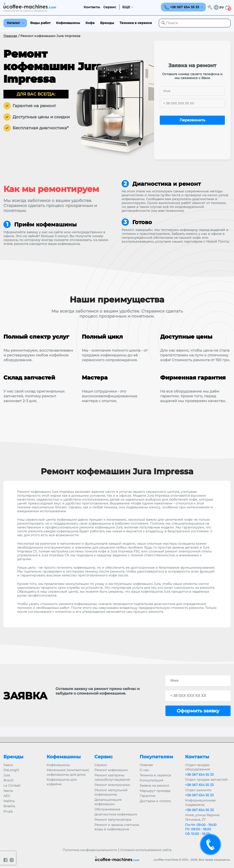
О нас (144, 770)
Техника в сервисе (136, 23)
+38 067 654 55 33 (199, 775)
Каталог (13, 23)
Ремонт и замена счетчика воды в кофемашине (117, 827)
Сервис (110, 7)
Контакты (92, 7)
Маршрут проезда (155, 791)
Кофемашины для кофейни (62, 782)
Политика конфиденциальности (90, 850)
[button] (219, 7)
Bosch (8, 780)
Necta (8, 791)
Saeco (8, 765)
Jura (7, 775)
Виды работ (40, 23)
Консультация (151, 780)
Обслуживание (107, 809)
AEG (7, 796)
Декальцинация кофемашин (108, 802)
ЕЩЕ (126, 7)
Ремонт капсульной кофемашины (111, 792)
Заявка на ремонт (154, 786)
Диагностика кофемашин (116, 814)
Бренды (107, 23)
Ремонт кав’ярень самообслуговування (112, 778)
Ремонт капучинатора (113, 820)
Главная (10, 36)
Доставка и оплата (155, 801)
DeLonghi (11, 770)
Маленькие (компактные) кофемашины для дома (68, 772)
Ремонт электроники (112, 785)
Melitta (9, 801)
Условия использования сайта (146, 850)
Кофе (90, 23)
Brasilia (9, 806)
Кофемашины (68, 23)
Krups (8, 811)
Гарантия (147, 796)
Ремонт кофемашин (111, 770)
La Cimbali (12, 786)
